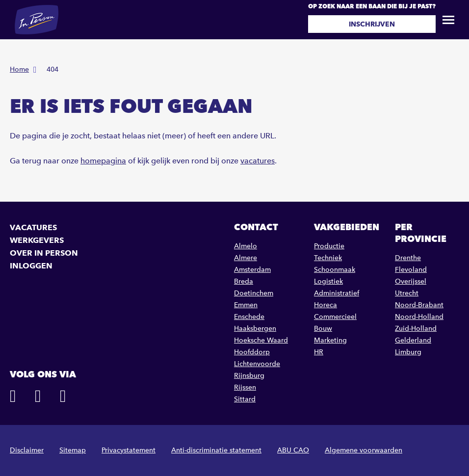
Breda (244, 281)
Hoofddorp (252, 352)
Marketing (330, 340)
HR (319, 352)
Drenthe (408, 258)
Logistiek (328, 281)
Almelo (246, 246)
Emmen (246, 305)
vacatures (258, 161)
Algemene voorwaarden (364, 450)
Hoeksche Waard (261, 340)
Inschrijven (372, 24)
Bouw (323, 329)
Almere (246, 258)
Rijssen (245, 387)
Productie (329, 246)
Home (19, 69)
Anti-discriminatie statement (216, 450)
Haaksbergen (255, 329)
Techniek (328, 258)
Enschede (249, 317)
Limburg (408, 352)
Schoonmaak (335, 270)
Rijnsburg (249, 376)
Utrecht (407, 293)
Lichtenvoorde (257, 364)
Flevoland (411, 270)
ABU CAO (293, 450)
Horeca (326, 305)
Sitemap (73, 450)
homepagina (103, 161)
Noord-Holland (419, 317)
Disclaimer (27, 450)
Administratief (337, 293)
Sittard (245, 399)
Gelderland (413, 340)
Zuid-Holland (416, 329)
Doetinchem (254, 293)
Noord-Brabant (419, 305)
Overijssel (411, 281)
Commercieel (335, 317)
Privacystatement (129, 450)
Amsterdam (252, 270)
